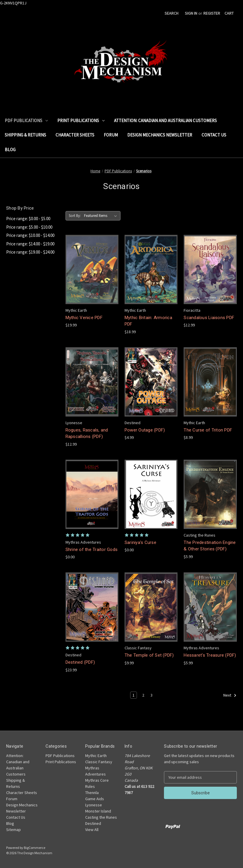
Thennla (92, 793)
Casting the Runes (101, 817)
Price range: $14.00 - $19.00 (30, 244)
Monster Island (98, 811)
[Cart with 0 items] (229, 13)
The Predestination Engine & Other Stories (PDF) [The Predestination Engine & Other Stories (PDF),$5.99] (210, 546)
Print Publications (81, 120)
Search (171, 13)
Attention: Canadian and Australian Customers (165, 120)
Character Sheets (75, 135)
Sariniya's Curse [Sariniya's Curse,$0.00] (140, 542)
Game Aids (95, 799)
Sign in (191, 13)
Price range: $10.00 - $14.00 (30, 235)
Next (230, 695)
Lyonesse (94, 805)
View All (92, 830)
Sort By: (75, 216)
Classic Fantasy (99, 762)
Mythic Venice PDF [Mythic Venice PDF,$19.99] (84, 318)
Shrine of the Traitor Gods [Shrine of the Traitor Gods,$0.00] (92, 550)
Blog (10, 150)
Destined (93, 823)
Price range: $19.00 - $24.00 (30, 252)
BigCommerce (35, 848)
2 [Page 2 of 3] (143, 695)
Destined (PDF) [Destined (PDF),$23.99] (80, 662)
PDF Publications (26, 120)
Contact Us (214, 135)
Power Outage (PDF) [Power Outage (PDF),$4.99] (145, 430)
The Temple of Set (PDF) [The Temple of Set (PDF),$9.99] (149, 655)
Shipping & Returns (25, 135)
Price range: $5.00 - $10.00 (29, 227)
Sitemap (14, 830)
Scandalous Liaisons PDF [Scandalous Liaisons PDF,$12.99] (209, 318)
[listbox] (102, 216)
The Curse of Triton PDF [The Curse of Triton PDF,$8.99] (208, 430)
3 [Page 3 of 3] (151, 695)
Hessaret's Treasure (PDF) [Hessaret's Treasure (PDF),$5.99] (210, 655)
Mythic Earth (96, 756)
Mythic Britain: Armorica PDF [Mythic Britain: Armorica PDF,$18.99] (148, 321)
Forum (111, 135)
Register (212, 13)
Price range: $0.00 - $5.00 (28, 219)
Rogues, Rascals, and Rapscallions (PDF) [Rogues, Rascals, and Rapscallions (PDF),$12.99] (87, 433)
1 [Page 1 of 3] (134, 695)
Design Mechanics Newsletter (160, 135)
